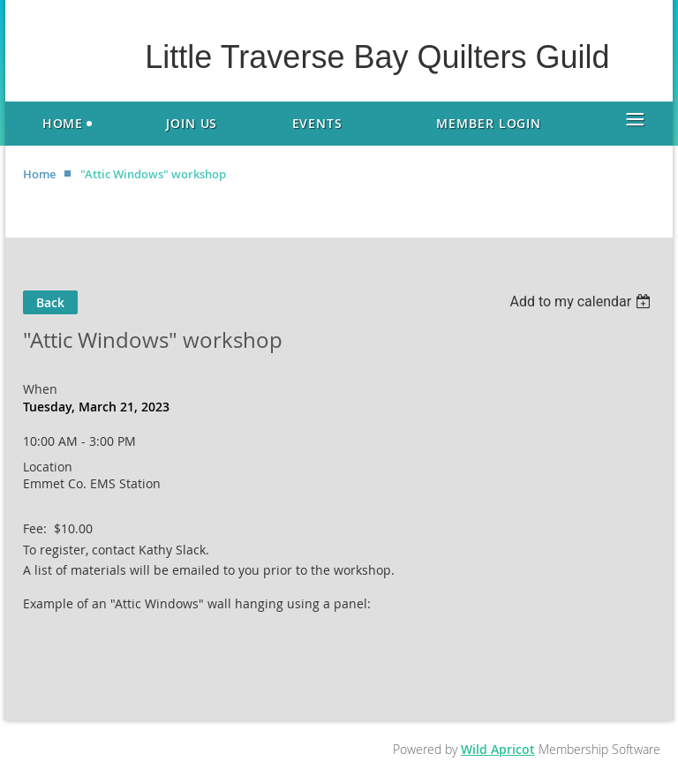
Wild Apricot (498, 749)
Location (48, 467)
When (40, 389)
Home (39, 174)
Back (50, 302)
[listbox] (582, 302)
